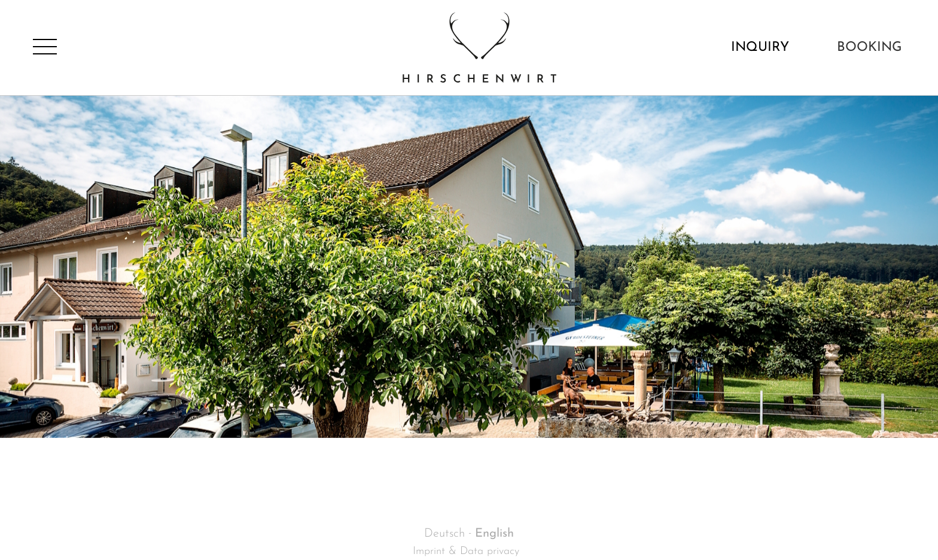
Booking (870, 48)
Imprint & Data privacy (466, 551)
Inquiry (760, 48)
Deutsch (444, 534)
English (494, 534)
